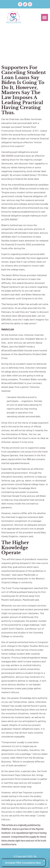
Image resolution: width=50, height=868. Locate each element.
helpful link (8, 329)
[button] (45, 17)
